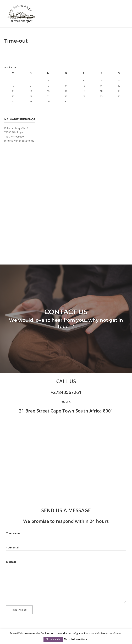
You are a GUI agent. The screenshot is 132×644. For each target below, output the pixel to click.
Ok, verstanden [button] (53, 639)
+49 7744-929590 (14, 137)
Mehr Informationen (77, 639)
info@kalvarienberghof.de (19, 141)
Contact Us (19, 610)
